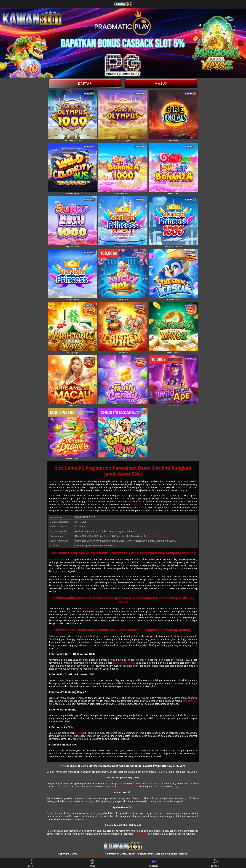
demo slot (137, 504)
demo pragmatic (118, 585)
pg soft (78, 733)
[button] (5, 43)
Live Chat (215, 863)
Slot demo (54, 481)
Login (31, 863)
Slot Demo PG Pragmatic (92, 854)
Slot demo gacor (57, 559)
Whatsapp (154, 863)
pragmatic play (90, 608)
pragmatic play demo (124, 663)
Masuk (161, 84)
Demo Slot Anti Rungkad (159, 536)
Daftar (85, 84)
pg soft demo (141, 834)
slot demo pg (190, 701)
